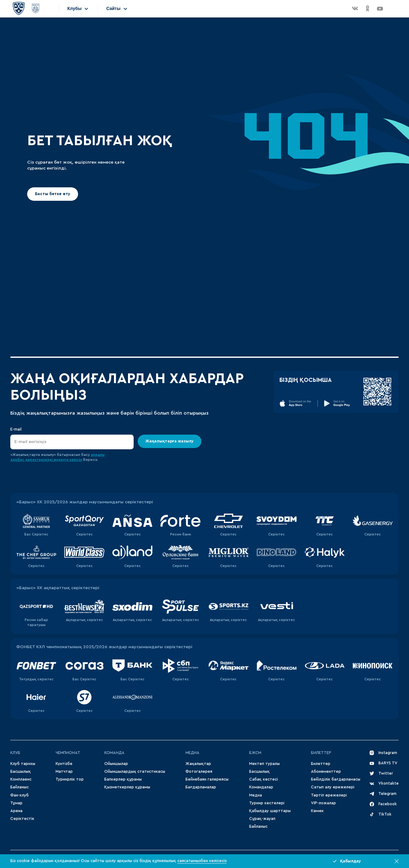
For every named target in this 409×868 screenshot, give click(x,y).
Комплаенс (21, 779)
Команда (114, 753)
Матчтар (64, 772)
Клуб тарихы (23, 764)
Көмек (317, 811)
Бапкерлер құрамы (123, 779)
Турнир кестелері (267, 803)
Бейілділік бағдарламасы (336, 779)
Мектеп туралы (264, 764)
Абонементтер (326, 772)
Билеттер (321, 753)
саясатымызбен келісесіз (202, 861)
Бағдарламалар (201, 787)
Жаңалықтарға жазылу (170, 441)
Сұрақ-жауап (262, 819)
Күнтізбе (64, 764)
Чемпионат (68, 753)
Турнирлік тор (70, 779)
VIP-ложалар (323, 803)
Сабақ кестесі (264, 779)
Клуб (15, 753)
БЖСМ (255, 753)
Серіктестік (22, 819)
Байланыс (20, 787)
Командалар (261, 787)
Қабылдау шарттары (270, 811)
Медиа (256, 795)
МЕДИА (192, 753)
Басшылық (21, 772)
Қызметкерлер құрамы (127, 787)
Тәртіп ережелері (329, 795)
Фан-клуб (20, 795)
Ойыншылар (116, 764)
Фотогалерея (199, 772)
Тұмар (16, 803)
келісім (76, 460)
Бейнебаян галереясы (207, 779)
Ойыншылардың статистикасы (135, 772)
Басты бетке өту (53, 194)
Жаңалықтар (198, 764)
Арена (16, 811)
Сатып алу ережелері (333, 787)
